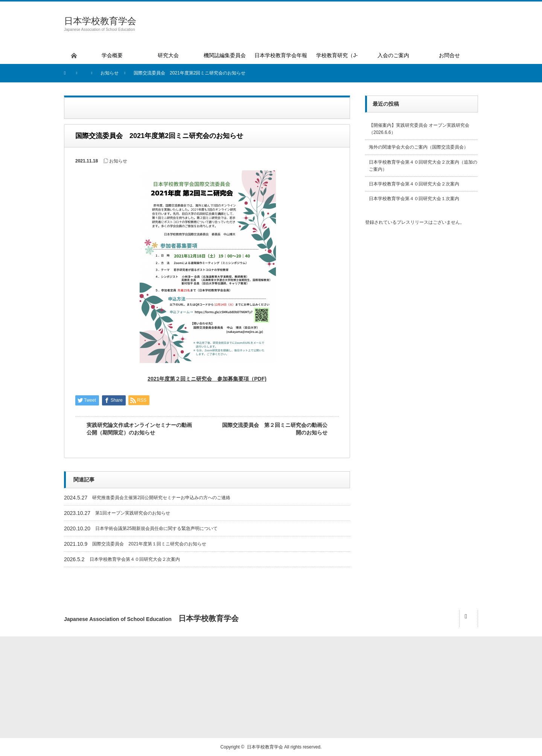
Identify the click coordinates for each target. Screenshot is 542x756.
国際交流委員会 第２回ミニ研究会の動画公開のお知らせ (275, 429)
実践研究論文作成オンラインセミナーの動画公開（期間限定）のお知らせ (139, 429)
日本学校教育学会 (100, 21)
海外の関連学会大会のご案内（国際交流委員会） (419, 147)
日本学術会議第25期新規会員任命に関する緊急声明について (156, 528)
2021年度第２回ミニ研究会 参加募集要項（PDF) (207, 379)
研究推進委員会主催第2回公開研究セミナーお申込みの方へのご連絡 (161, 498)
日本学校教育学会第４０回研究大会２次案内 (135, 559)
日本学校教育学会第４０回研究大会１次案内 (414, 199)
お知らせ (118, 161)
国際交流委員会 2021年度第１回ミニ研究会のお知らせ (149, 544)
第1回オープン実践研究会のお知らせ (133, 513)
